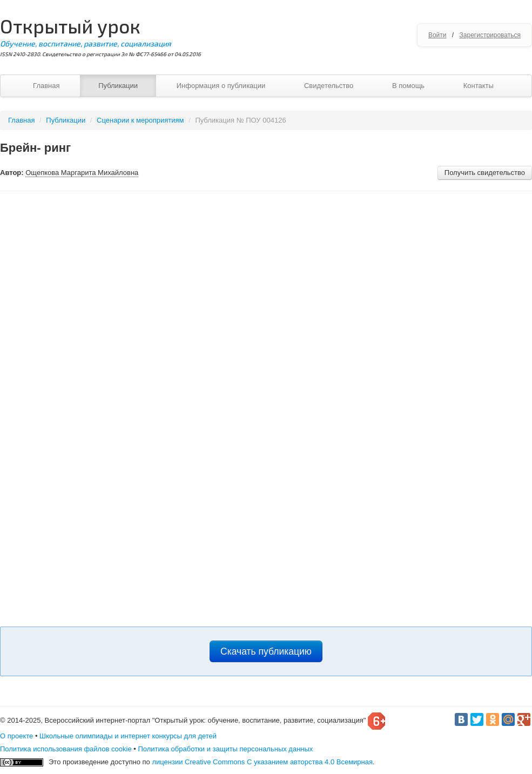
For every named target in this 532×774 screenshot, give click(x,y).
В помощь (408, 86)
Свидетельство (329, 86)
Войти (437, 35)
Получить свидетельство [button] (485, 173)
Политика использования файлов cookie (66, 749)
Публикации (118, 86)
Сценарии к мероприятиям (140, 120)
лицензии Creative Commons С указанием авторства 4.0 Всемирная (262, 762)
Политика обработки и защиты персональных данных (225, 749)
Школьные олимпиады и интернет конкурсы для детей (128, 736)
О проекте (16, 736)
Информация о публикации (221, 86)
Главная (46, 86)
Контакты (479, 86)
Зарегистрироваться (490, 35)
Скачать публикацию (266, 651)
